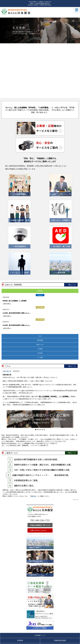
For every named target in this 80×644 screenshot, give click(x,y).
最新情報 (40, 236)
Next (71, 364)
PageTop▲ (76, 445)
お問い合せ (20, 601)
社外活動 (40, 299)
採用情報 (60, 596)
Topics (40, 281)
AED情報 (40, 294)
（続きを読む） (7, 249)
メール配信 (40, 303)
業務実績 (60, 591)
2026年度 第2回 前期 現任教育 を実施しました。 (17, 258)
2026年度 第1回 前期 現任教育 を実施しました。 (17, 271)
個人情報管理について (20, 606)
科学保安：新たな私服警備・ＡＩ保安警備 (14, 246)
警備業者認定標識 (60, 586)
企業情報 (20, 586)
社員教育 (20, 596)
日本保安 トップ (40, 581)
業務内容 (33, 442)
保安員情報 (40, 286)
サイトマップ (60, 606)
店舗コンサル (40, 290)
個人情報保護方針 (60, 601)
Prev (9, 364)
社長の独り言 (7, 317)
